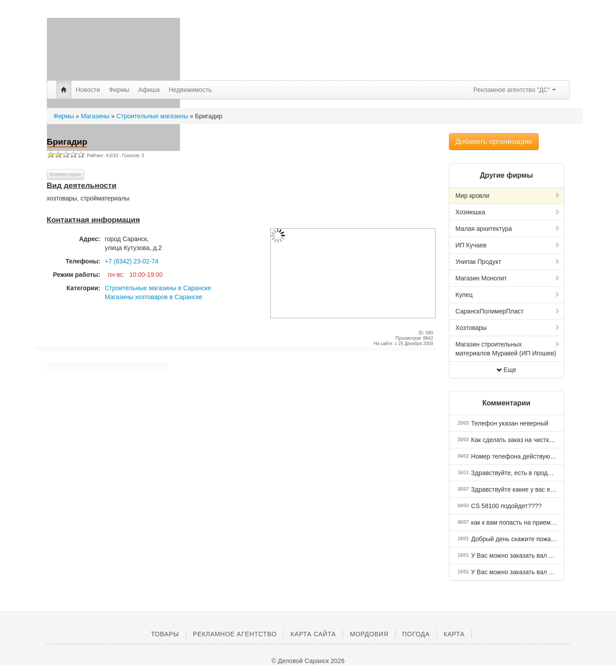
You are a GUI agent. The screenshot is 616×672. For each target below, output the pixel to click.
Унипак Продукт (508, 262)
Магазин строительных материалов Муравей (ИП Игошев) (508, 349)
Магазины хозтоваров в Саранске (154, 297)
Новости (88, 90)
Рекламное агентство (235, 634)
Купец (508, 295)
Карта (454, 634)
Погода (416, 634)
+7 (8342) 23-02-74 (132, 261)
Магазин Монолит (508, 278)
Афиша (149, 90)
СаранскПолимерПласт (508, 311)
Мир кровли (508, 196)
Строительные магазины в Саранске (158, 288)
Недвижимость (190, 90)
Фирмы (119, 90)
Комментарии (65, 174)
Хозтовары (508, 328)
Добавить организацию (494, 141)
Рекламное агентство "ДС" (515, 90)
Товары (165, 634)
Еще (506, 370)
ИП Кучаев (508, 245)
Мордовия (369, 634)
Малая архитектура (508, 229)
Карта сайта (313, 634)
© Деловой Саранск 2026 (308, 661)
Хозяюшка (508, 212)
